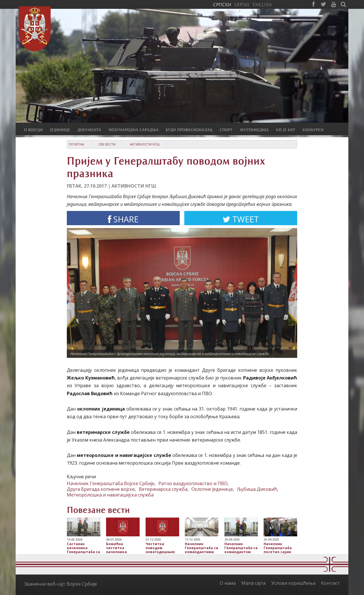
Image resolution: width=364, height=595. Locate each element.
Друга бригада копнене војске (101, 489)
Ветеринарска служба (163, 489)
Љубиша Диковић (257, 489)
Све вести (107, 144)
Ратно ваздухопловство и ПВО (193, 483)
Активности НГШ (145, 144)
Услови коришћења (293, 583)
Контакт (330, 583)
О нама (228, 583)
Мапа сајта (254, 583)
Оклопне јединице (212, 489)
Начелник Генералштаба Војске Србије (111, 483)
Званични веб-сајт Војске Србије (61, 584)
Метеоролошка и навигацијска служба (110, 495)
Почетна (76, 144)
